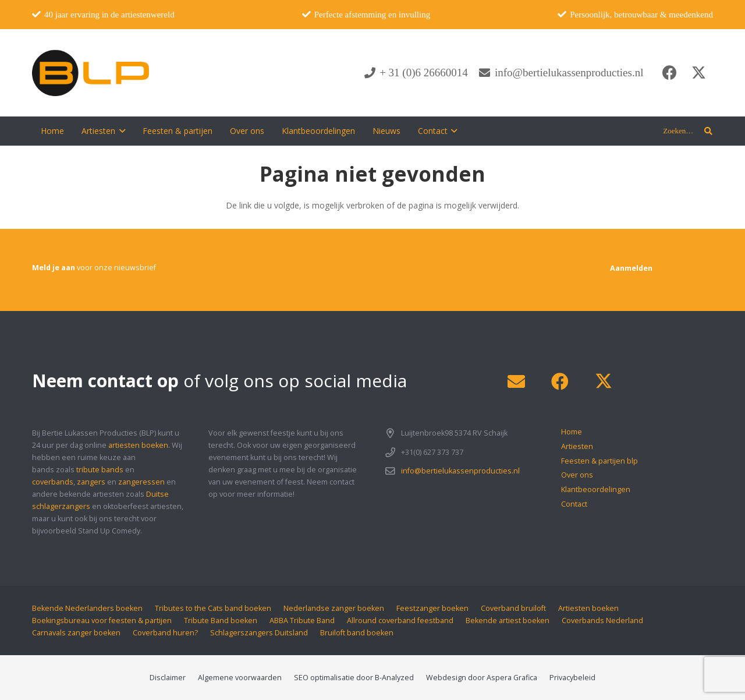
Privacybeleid (572, 678)
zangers (91, 482)
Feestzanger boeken (432, 608)
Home (572, 432)
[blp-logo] (91, 73)
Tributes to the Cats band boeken (213, 608)
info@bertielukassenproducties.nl (460, 471)
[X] (698, 73)
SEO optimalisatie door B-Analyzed (354, 678)
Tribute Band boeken (221, 621)
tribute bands (100, 470)
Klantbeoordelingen (596, 489)
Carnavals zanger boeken (76, 633)
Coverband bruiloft (513, 608)
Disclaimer (168, 678)
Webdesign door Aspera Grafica (482, 678)
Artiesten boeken (588, 608)
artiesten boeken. (139, 445)
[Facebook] (669, 73)
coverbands (53, 482)
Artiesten (577, 446)
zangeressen (141, 482)
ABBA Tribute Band (302, 621)
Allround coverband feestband (400, 621)
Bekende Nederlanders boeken (87, 608)
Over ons (577, 475)
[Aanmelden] (631, 268)
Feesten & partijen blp (599, 461)
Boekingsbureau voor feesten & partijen (102, 621)
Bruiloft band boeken (357, 633)
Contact (574, 504)
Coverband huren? (165, 633)
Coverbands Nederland (602, 621)
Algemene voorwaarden (240, 678)
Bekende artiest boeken (508, 621)
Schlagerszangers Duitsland (259, 633)
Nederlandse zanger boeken (334, 608)
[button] (120, 131)
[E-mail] (516, 382)
